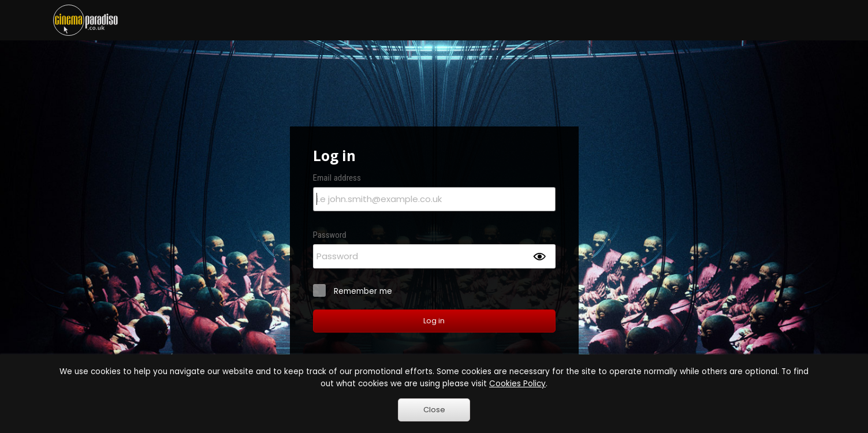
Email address (337, 178)
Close (434, 410)
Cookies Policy (517, 384)
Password (330, 235)
